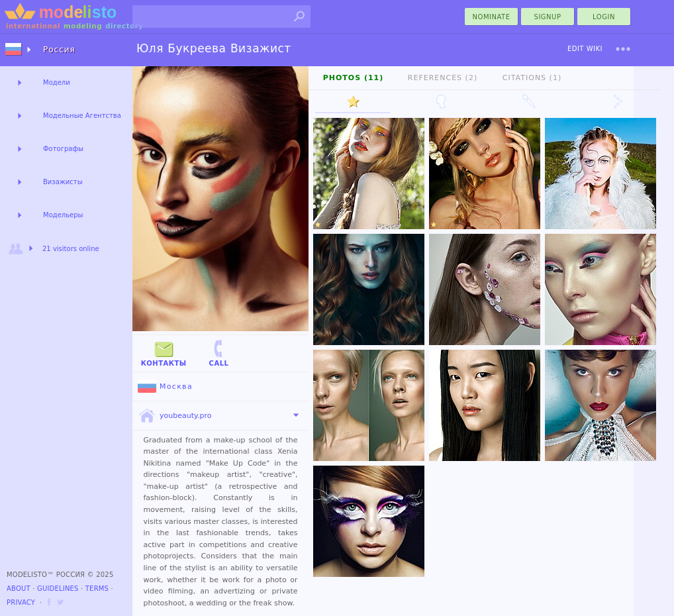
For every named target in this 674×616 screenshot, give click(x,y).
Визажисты (63, 182)
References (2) (443, 78)
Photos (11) (354, 78)
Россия (59, 50)
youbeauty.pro (174, 416)
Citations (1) (532, 78)
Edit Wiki (585, 49)
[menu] (623, 49)
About (19, 589)
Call (218, 353)
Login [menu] (604, 17)
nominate (492, 17)
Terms (97, 589)
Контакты (164, 353)
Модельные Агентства (82, 116)
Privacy (21, 602)
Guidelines (58, 589)
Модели (57, 82)
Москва (165, 386)
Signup (548, 17)
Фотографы (63, 149)
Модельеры (63, 215)
